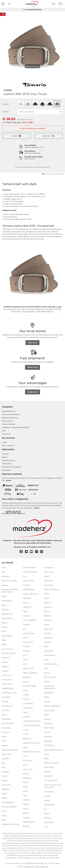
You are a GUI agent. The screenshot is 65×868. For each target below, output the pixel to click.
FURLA (4, 811)
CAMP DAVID (7, 684)
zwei (46, 827)
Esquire (5, 780)
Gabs (4, 820)
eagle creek (6, 754)
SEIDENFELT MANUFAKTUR (50, 687)
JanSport (26, 651)
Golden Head (28, 581)
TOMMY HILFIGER (51, 763)
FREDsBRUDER (8, 802)
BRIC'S (4, 645)
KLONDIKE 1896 (29, 686)
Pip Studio (48, 581)
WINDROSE (49, 822)
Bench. (5, 605)
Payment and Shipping (12, 467)
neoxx (25, 787)
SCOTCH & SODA (51, 664)
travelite (47, 772)
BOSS (4, 631)
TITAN (46, 759)
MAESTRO (27, 739)
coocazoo (5, 710)
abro (4, 572)
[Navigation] (3, 4)
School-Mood (49, 655)
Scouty (47, 673)
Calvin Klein (7, 675)
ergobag (5, 772)
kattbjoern (27, 677)
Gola (25, 576)
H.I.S (25, 629)
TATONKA (48, 737)
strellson (47, 719)
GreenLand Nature (30, 594)
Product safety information (53, 174)
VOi (45, 809)
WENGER (48, 818)
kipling (26, 681)
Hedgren (26, 616)
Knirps (25, 690)
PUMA (46, 594)
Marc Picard (28, 760)
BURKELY (6, 666)
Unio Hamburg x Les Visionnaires (52, 786)
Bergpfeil (5, 609)
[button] (49, 136)
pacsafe (26, 813)
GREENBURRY (29, 589)
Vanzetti (47, 796)
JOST (25, 664)
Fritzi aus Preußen (9, 807)
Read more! (33, 367)
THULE (47, 754)
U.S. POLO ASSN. (51, 780)
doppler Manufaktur (10, 750)
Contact (5, 454)
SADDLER (48, 629)
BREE (4, 640)
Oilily (25, 796)
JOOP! (25, 660)
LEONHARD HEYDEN (32, 721)
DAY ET (5, 715)
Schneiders (48, 651)
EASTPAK (5, 759)
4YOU (4, 568)
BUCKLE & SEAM (8, 653)
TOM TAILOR (49, 767)
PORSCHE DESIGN (52, 589)
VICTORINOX (49, 805)
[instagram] (38, 552)
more (9, 480)
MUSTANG (27, 778)
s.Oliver (47, 701)
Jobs (4, 431)
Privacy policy (7, 421)
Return (5, 457)
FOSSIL (5, 794)
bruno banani (7, 649)
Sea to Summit (50, 677)
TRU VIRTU (48, 776)
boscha (5, 627)
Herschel (26, 625)
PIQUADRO (49, 585)
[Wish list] (54, 4)
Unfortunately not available (33, 128)
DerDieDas (6, 728)
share (17, 136)
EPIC (4, 767)
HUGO (25, 638)
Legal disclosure (9, 411)
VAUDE (47, 800)
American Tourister (9, 581)
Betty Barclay (7, 614)
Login (4, 442)
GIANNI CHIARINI (30, 572)
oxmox (26, 809)
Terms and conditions (11, 414)
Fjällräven (6, 789)
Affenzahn (6, 576)
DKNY (4, 741)
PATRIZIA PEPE (29, 822)
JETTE (25, 655)
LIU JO (25, 730)
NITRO (25, 791)
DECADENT (6, 719)
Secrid (46, 681)
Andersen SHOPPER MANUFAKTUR (10, 591)
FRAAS (4, 798)
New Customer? (8, 445)
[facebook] (22, 552)
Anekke (5, 585)
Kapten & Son (28, 668)
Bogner (5, 623)
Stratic (46, 715)
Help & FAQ (7, 464)
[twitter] (27, 552)
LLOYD (26, 734)
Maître (25, 747)
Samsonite (48, 638)
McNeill (26, 774)
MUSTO (26, 782)
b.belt (4, 596)
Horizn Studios (29, 633)
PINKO (47, 576)
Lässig (25, 712)
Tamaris (8, 90)
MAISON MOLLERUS (31, 743)
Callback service (8, 460)
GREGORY (27, 598)
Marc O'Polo (28, 769)
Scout (46, 668)
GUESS (26, 603)
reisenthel (48, 607)
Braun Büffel (7, 636)
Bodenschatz (7, 618)
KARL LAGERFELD (30, 673)
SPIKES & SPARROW (52, 706)
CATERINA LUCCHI (9, 693)
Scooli (46, 660)
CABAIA (5, 671)
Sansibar (47, 642)
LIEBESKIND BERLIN (31, 725)
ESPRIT (5, 776)
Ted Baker (48, 741)
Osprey (26, 804)
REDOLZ (47, 603)
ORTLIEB (26, 800)
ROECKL (47, 616)
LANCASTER (28, 708)
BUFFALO (6, 658)
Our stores (6, 434)
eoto (3, 763)
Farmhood (6, 785)
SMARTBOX (49, 693)
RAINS (46, 598)
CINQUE (5, 701)
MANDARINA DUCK (31, 752)
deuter (4, 737)
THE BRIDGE (49, 745)
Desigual (5, 732)
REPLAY (47, 611)
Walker (47, 814)
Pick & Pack (49, 568)
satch (46, 647)
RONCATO (48, 620)
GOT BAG (27, 585)
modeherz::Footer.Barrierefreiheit (16, 427)
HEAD (25, 611)
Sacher (47, 625)
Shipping (29, 120)
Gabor (4, 816)
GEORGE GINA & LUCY (11, 824)
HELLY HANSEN (29, 620)
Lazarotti (26, 717)
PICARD (26, 826)
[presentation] (10, 4)
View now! (33, 343)
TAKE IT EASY (49, 728)
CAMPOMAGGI (8, 688)
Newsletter (6, 470)
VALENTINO (49, 792)
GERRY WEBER (29, 568)
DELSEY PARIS (8, 723)
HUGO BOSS (28, 642)
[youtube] (32, 552)
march (25, 765)
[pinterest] (43, 552)
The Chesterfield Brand (53, 750)
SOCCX (47, 697)
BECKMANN (7, 601)
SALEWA (47, 633)
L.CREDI (26, 695)
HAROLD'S (27, 607)
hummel (26, 647)
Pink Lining (49, 572)
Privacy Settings (8, 424)
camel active (7, 680)
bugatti (5, 662)
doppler (5, 745)
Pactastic (26, 817)
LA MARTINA (28, 703)
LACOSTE (27, 699)
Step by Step (49, 710)
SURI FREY (48, 723)
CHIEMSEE (6, 697)
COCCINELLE (7, 706)
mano (25, 756)
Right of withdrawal (10, 418)
